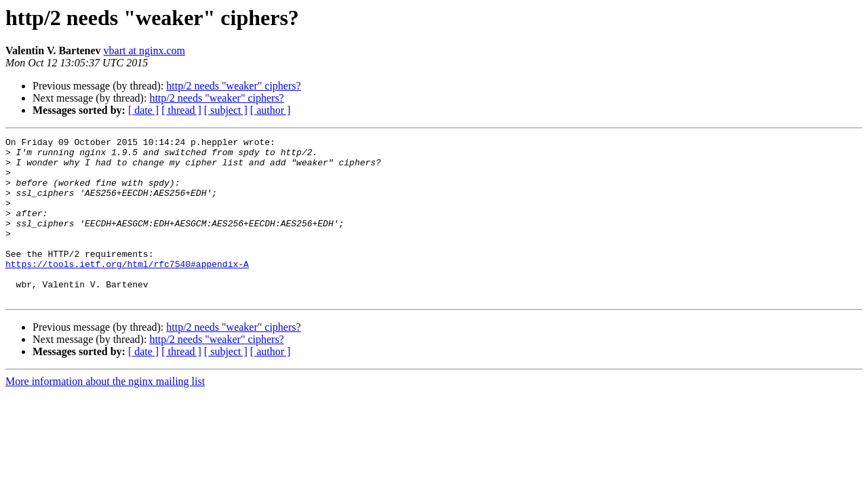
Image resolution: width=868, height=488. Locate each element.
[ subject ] (226, 110)
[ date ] (143, 110)
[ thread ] (181, 110)
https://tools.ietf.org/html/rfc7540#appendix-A (127, 290)
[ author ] (271, 110)
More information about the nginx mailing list (105, 414)
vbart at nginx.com (144, 50)
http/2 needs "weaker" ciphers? (233, 86)
